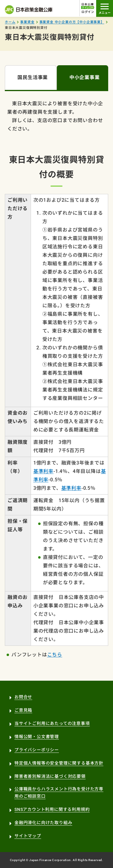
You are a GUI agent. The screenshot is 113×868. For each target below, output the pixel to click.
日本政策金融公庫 (29, 10)
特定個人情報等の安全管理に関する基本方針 (59, 763)
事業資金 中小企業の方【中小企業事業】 (72, 22)
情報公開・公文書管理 (37, 737)
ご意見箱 (23, 710)
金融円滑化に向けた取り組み (43, 823)
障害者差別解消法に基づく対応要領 (50, 776)
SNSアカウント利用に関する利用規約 (52, 809)
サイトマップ (28, 836)
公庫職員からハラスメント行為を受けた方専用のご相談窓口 (59, 793)
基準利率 (43, 471)
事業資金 (27, 22)
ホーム (10, 22)
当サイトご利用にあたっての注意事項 (52, 723)
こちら (55, 655)
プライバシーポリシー (37, 750)
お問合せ (23, 697)
